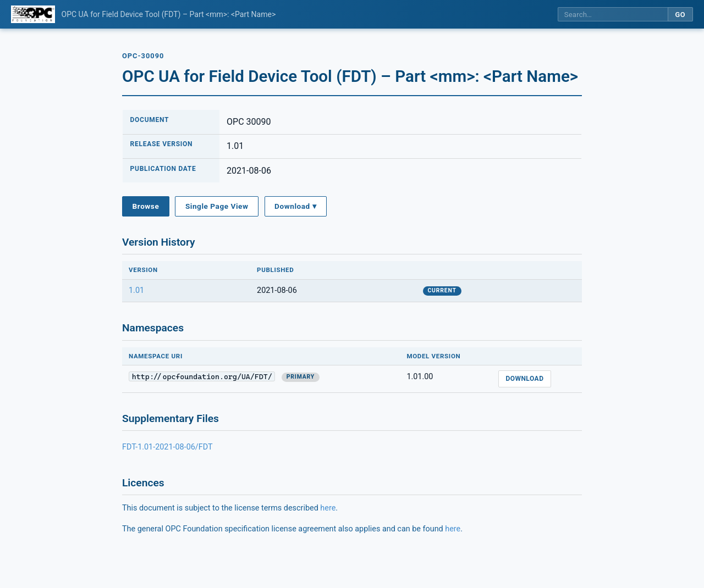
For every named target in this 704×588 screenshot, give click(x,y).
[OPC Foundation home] (33, 14)
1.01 (136, 290)
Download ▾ (295, 206)
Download (524, 379)
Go (680, 15)
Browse (146, 206)
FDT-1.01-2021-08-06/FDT (167, 447)
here (328, 508)
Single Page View (217, 206)
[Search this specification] (613, 15)
